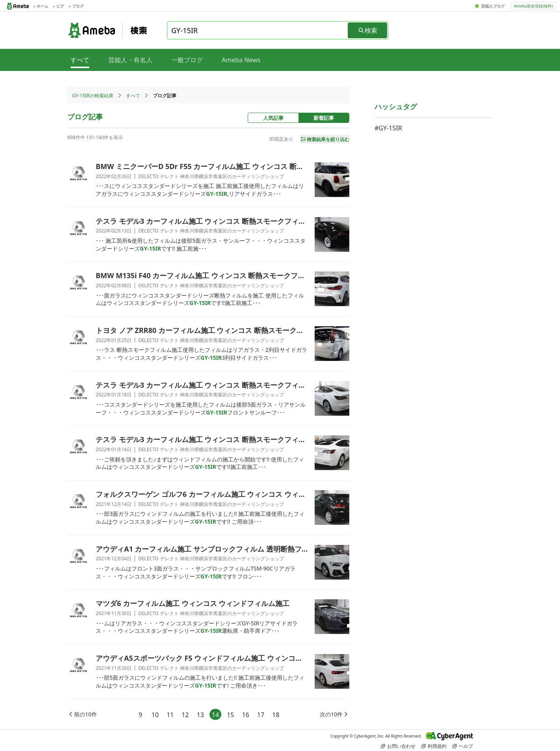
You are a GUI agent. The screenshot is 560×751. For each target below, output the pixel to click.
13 (200, 715)
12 (185, 715)
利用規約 (434, 746)
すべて (133, 96)
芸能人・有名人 (130, 60)
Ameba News (241, 60)
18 (276, 715)
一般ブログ (187, 60)
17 (261, 715)
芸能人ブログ (493, 6)
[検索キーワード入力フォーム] (258, 30)
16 (245, 715)
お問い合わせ (398, 746)
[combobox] (258, 30)
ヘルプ (463, 746)
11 (170, 715)
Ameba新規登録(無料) (533, 6)
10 (155, 715)
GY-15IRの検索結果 (93, 96)
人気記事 (273, 118)
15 (230, 715)
